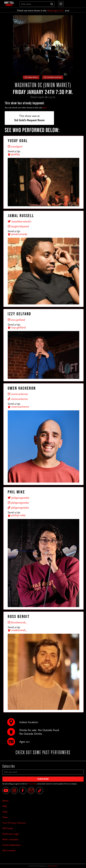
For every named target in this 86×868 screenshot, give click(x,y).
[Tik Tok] (40, 791)
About (5, 801)
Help (5, 812)
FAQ (5, 806)
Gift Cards (8, 828)
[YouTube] (6, 791)
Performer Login (11, 834)
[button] (60, 4)
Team (5, 817)
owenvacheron (18, 407)
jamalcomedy (17, 234)
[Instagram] (14, 791)
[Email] (31, 791)
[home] (10, 4)
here (45, 108)
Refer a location (10, 839)
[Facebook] (23, 791)
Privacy (50, 866)
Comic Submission (12, 845)
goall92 (14, 154)
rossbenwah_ (17, 630)
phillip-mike (17, 515)
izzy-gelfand (17, 327)
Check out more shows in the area (43, 10)
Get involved (9, 850)
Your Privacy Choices (14, 823)
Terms (55, 866)
